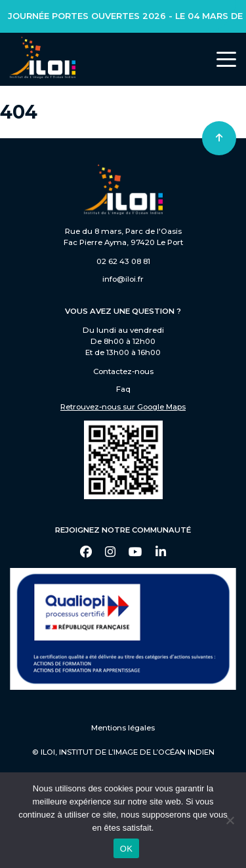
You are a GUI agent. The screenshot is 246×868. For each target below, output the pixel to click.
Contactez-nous (123, 371)
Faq (123, 389)
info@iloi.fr (123, 279)
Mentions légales (123, 728)
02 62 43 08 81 (123, 261)
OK (126, 849)
